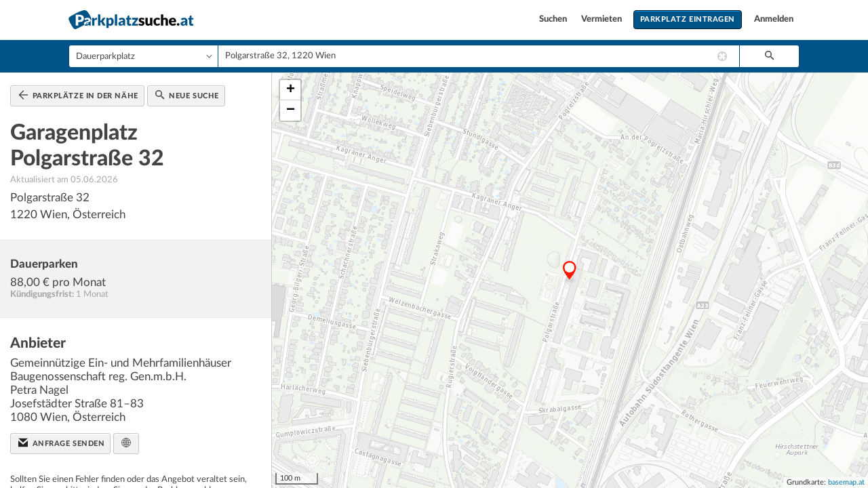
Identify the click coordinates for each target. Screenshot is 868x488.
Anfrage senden (61, 443)
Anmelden (774, 19)
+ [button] (291, 90)
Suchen (554, 19)
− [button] (291, 110)
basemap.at (846, 482)
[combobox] (479, 56)
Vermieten (603, 19)
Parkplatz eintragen (688, 19)
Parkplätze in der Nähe (78, 95)
